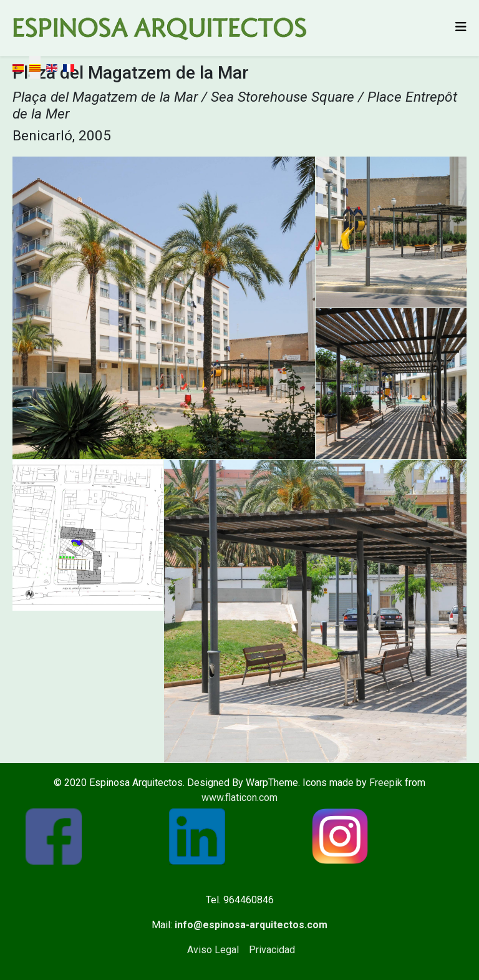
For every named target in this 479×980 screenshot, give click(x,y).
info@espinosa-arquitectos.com (251, 925)
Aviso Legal (213, 950)
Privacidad (272, 950)
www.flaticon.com (239, 798)
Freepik (386, 783)
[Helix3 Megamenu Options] (461, 27)
